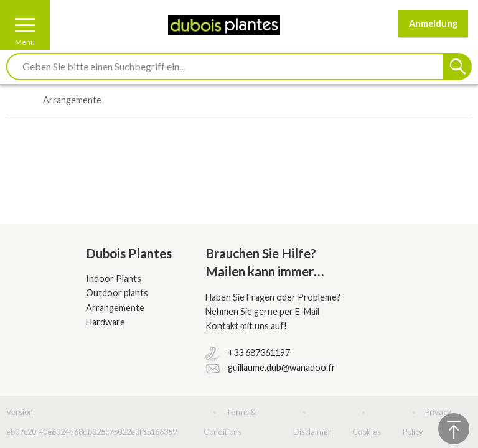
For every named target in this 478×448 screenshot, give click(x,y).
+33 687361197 (259, 352)
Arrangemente (115, 308)
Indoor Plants (114, 278)
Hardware (105, 322)
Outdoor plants (117, 293)
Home (13, 100)
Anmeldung (433, 23)
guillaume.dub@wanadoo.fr (282, 367)
